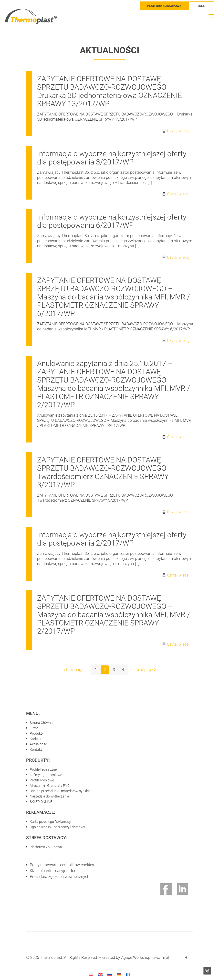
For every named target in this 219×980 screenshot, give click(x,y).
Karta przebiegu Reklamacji (50, 822)
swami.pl (161, 957)
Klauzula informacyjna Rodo (54, 871)
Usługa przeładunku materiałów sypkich (60, 791)
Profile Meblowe (42, 780)
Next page (146, 670)
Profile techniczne (43, 769)
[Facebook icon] (186, 958)
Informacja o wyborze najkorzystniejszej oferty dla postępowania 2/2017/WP (112, 539)
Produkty (37, 733)
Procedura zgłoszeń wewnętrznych (60, 877)
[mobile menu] (211, 16)
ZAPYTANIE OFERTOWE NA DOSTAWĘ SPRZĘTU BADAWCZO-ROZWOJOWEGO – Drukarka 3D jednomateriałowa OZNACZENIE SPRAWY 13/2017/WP (109, 91)
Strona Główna (41, 723)
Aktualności (39, 744)
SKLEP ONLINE (41, 802)
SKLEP (202, 6)
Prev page (73, 670)
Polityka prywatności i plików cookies (62, 865)
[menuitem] (91, 975)
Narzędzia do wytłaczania (49, 796)
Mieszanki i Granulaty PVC (50, 786)
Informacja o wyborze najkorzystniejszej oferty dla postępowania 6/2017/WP (112, 221)
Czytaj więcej (178, 131)
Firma (34, 728)
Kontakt (36, 749)
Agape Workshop (136, 957)
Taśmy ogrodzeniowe (46, 775)
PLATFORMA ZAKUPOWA (164, 6)
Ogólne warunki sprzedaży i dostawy (57, 827)
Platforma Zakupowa (46, 847)
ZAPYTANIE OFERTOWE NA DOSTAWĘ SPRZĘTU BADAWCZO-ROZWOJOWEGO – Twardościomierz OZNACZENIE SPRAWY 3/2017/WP (105, 472)
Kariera (35, 739)
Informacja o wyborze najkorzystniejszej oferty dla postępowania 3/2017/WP (112, 158)
